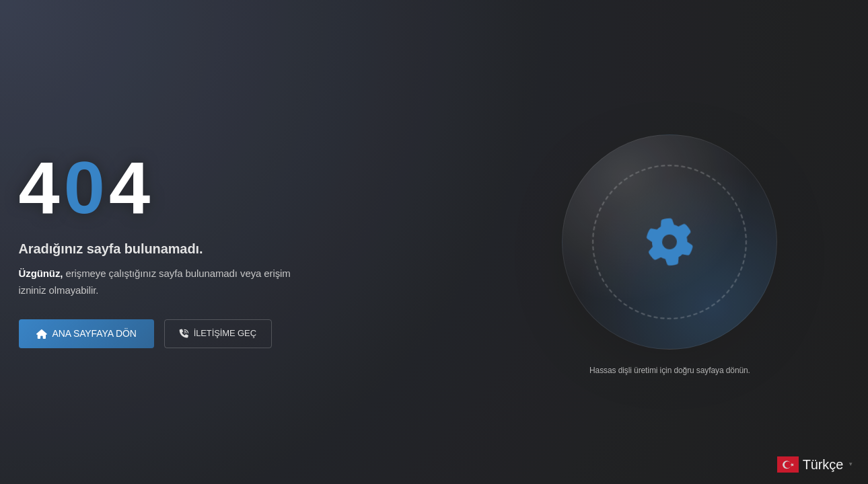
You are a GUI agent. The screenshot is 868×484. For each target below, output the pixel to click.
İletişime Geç (218, 333)
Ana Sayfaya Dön (86, 333)
